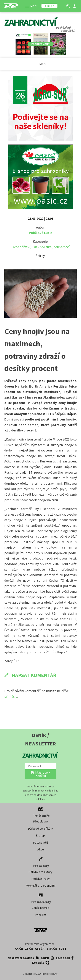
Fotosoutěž (41, 842)
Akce (41, 849)
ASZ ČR (40, 949)
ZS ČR (29, 949)
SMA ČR (52, 949)
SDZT (63, 949)
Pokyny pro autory (41, 872)
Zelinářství (61, 247)
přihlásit (11, 696)
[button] (41, 774)
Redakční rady (41, 879)
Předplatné (40, 821)
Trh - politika (42, 247)
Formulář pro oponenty (41, 886)
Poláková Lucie (40, 233)
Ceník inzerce (40, 908)
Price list (41, 915)
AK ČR (19, 949)
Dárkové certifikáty (40, 829)
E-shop (40, 835)
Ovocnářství (21, 247)
